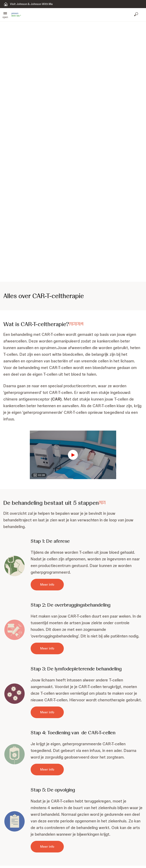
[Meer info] (47, 585)
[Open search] (136, 15)
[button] (5, 15)
